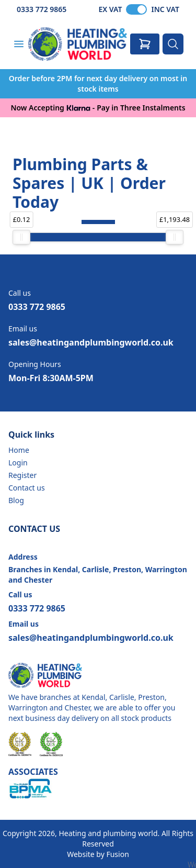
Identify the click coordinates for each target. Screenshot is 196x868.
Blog (16, 500)
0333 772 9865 (42, 9)
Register (22, 475)
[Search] (173, 44)
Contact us (27, 488)
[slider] (21, 237)
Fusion (117, 854)
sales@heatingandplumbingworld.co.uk (91, 342)
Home (19, 450)
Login (18, 463)
